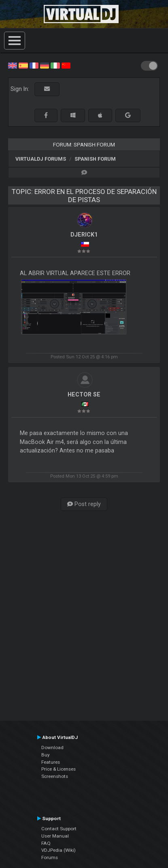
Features (51, 762)
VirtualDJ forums (41, 159)
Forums (50, 857)
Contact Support (59, 829)
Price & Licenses (58, 769)
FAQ (46, 843)
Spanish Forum (95, 159)
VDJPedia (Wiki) (58, 850)
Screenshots (55, 776)
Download (52, 747)
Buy (46, 755)
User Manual (55, 836)
